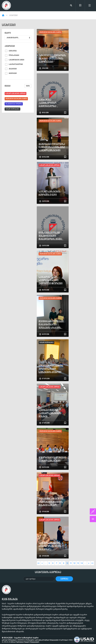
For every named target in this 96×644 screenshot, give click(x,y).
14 (82, 563)
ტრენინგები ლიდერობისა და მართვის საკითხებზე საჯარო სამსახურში (52, 147)
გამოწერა (64, 579)
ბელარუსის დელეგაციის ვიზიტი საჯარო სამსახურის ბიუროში (51, 369)
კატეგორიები (10, 46)
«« (38, 563)
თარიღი (8, 33)
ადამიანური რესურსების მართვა (16, 99)
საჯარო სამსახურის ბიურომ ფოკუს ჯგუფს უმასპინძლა (50, 546)
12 (74, 563)
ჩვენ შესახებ (10, 599)
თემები (18, 86)
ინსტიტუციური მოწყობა (14, 104)
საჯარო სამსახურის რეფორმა (15, 93)
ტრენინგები (13, 73)
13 (78, 563)
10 (67, 563)
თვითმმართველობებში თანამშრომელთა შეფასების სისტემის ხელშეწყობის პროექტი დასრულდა (51, 325)
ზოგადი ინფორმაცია (12, 109)
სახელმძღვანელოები (16, 64)
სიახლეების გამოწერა (48, 572)
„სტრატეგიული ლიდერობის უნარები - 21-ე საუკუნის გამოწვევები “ (52, 59)
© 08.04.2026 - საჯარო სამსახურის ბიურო (37, 640)
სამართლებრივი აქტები (16, 60)
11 (71, 563)
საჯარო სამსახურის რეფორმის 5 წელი (49, 193)
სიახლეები (13, 15)
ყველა (28, 86)
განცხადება (13, 51)
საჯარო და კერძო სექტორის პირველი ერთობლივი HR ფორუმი (51, 280)
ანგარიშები (13, 69)
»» (92, 563)
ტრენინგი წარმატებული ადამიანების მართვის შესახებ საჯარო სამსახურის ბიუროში (51, 502)
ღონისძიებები (14, 55)
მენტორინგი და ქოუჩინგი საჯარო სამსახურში (52, 459)
